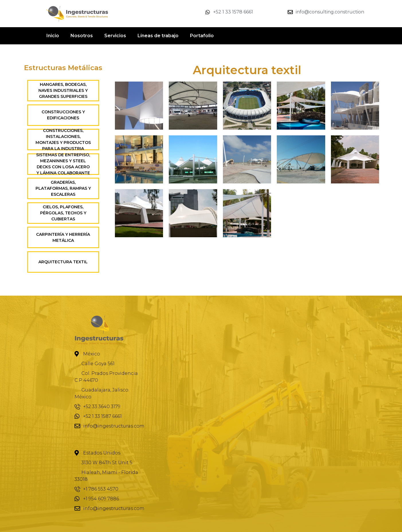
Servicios (115, 36)
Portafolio (202, 36)
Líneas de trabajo (158, 36)
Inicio (53, 36)
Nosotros (82, 36)
